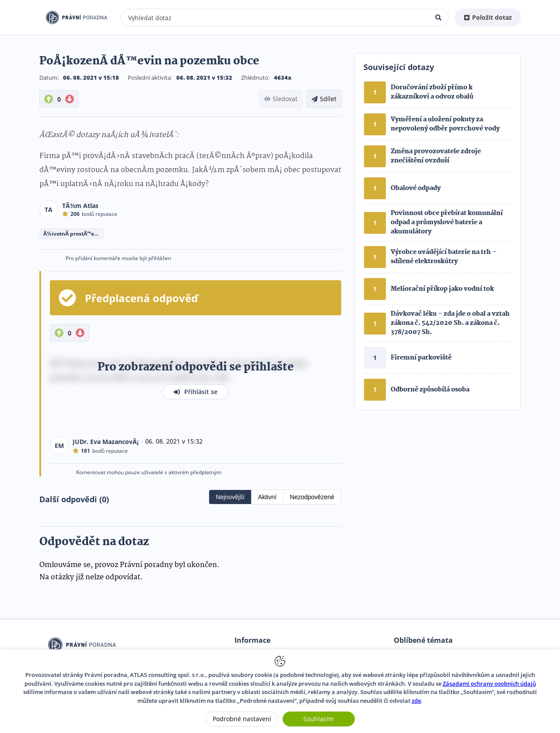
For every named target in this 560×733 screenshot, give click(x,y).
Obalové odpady (416, 188)
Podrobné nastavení (242, 719)
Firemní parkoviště (421, 358)
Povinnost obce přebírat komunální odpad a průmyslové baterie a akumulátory (447, 222)
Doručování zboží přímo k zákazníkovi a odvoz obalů (432, 92)
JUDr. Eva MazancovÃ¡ (106, 442)
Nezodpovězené (312, 497)
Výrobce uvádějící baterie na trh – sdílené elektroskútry (444, 257)
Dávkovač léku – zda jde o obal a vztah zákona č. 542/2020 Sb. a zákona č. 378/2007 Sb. (450, 323)
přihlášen (160, 258)
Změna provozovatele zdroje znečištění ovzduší (436, 156)
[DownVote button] (70, 99)
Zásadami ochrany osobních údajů (489, 684)
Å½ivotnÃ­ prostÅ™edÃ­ (72, 234)
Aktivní (267, 497)
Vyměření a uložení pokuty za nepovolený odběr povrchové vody (445, 124)
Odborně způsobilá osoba (430, 390)
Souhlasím (318, 719)
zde (416, 701)
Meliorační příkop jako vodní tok (442, 289)
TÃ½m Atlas (80, 206)
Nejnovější (230, 497)
